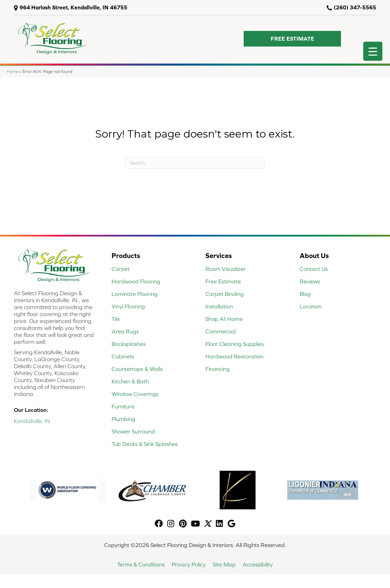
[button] (292, 39)
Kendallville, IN (32, 421)
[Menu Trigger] (373, 51)
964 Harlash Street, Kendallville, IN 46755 (73, 7)
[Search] (195, 163)
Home (13, 71)
